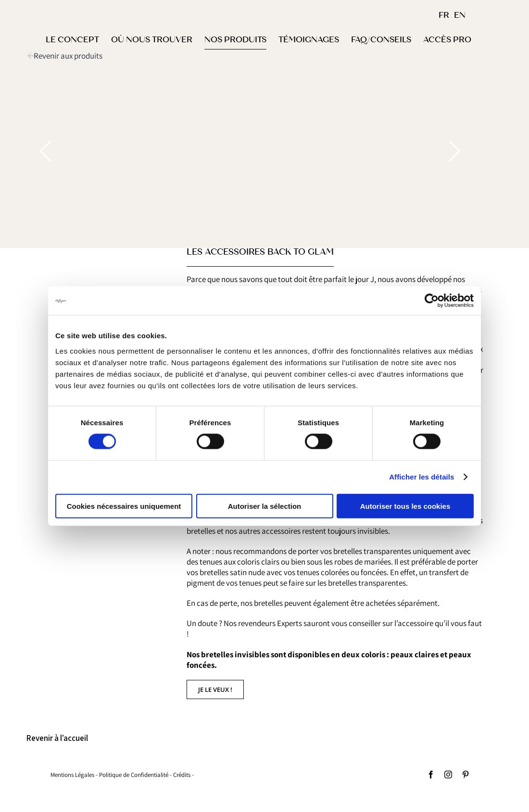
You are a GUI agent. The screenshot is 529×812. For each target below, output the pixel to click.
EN (460, 15)
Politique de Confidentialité (134, 775)
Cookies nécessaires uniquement (124, 506)
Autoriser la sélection (265, 506)
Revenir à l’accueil (57, 738)
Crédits (182, 775)
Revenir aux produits (68, 56)
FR (444, 15)
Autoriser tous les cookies (405, 506)
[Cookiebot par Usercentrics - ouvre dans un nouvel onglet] (432, 301)
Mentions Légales (72, 775)
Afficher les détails (422, 477)
